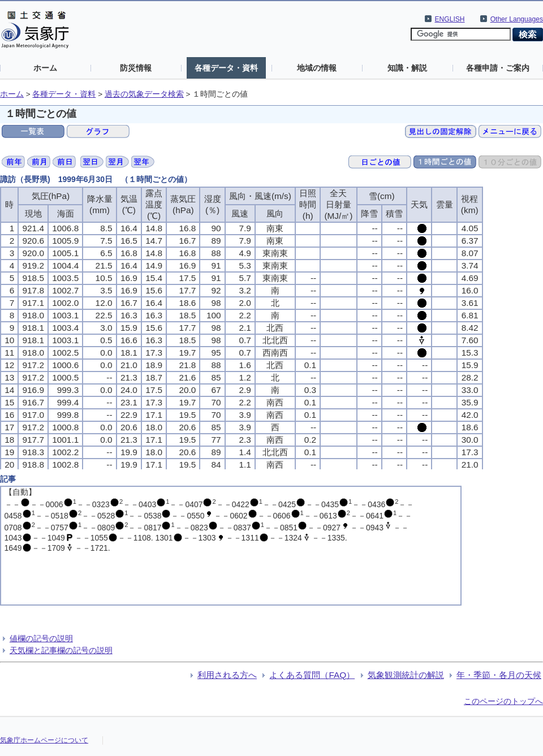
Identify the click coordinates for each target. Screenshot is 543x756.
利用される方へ (227, 675)
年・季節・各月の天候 (499, 675)
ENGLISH (450, 19)
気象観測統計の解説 (406, 675)
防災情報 (136, 68)
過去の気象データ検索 (144, 94)
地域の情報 (317, 68)
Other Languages (517, 19)
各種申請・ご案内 (498, 68)
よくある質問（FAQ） (312, 675)
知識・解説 (407, 68)
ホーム (45, 68)
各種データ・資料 (226, 68)
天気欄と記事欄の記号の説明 (61, 650)
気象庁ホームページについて (44, 740)
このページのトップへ (503, 701)
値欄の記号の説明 (41, 638)
